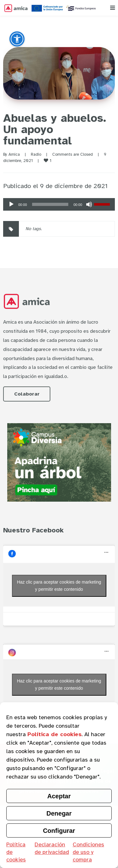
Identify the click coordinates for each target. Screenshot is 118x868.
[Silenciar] (89, 204)
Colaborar (27, 394)
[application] (59, 204)
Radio (36, 154)
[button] (17, 39)
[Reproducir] (11, 204)
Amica (14, 154)
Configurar (59, 831)
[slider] (50, 204)
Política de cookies (16, 852)
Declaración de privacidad (52, 848)
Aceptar (59, 796)
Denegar (59, 813)
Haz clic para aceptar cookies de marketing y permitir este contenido (59, 586)
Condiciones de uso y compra (88, 852)
